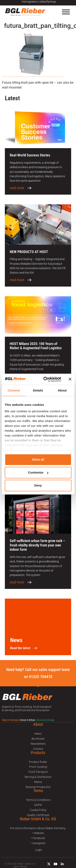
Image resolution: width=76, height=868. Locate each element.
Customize (38, 472)
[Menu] (66, 12)
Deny (38, 485)
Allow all (38, 459)
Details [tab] (38, 390)
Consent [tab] (14, 390)
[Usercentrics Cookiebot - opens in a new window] (45, 379)
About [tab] (62, 390)
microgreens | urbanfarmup (39, 2)
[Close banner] (70, 379)
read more (17, 188)
